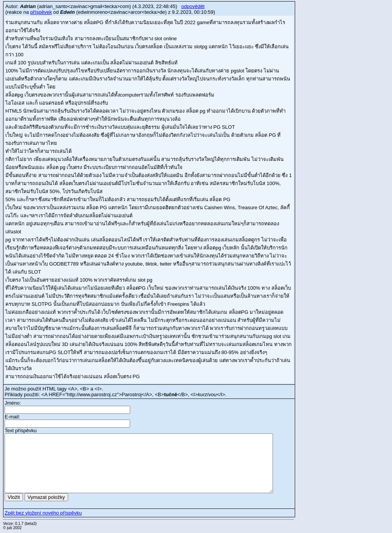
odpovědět (193, 6)
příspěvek (41, 12)
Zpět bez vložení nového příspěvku (43, 513)
